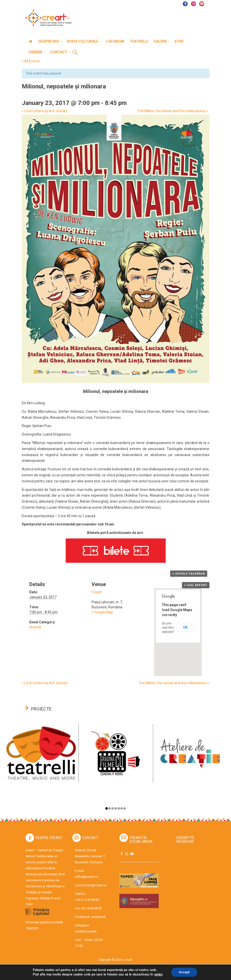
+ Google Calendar (189, 574)
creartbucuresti (86, 931)
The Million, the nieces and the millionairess (173, 111)
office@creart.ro (87, 877)
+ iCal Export (196, 585)
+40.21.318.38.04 (87, 900)
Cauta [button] (75, 53)
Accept (187, 972)
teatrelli (35, 627)
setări (160, 974)
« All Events (31, 61)
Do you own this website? (168, 628)
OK (185, 627)
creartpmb (99, 917)
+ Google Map (102, 612)
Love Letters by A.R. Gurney (45, 111)
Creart (97, 592)
